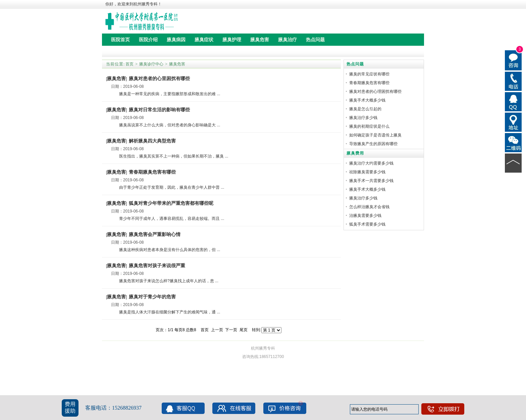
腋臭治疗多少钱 (363, 118)
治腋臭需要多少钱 (365, 216)
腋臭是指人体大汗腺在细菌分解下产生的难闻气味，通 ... (166, 312)
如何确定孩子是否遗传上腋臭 (375, 135)
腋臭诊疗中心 (151, 64)
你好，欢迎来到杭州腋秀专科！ (134, 4)
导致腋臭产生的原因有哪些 (373, 144)
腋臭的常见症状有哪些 (369, 74)
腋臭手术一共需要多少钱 (371, 181)
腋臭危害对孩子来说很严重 (157, 265)
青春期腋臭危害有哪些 (152, 172)
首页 (129, 64)
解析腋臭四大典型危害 (152, 141)
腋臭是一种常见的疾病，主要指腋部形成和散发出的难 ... (166, 94)
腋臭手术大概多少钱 (367, 100)
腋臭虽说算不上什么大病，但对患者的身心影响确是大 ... (166, 125)
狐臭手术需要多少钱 (367, 224)
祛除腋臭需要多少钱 (367, 172)
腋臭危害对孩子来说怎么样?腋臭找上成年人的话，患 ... (165, 281)
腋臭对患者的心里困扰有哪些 (159, 78)
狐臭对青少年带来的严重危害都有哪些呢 (171, 203)
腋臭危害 (177, 64)
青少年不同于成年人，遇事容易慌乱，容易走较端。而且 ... (168, 219)
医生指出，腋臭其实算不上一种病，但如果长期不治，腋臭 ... (170, 156)
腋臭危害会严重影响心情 (155, 234)
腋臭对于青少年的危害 (152, 297)
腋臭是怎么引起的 (365, 109)
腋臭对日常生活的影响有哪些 (159, 110)
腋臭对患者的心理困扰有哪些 (375, 92)
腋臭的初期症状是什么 (369, 126)
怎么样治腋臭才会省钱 (369, 207)
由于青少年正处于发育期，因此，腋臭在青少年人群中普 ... (168, 187)
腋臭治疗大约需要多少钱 (371, 163)
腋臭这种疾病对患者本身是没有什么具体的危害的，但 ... (166, 250)
